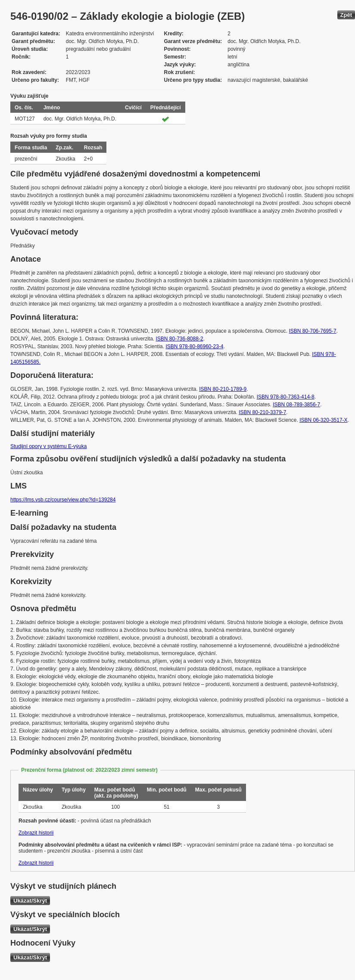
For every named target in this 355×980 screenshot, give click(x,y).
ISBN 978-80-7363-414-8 (286, 397)
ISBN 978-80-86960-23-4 (194, 346)
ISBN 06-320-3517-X (323, 420)
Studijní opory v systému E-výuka (48, 446)
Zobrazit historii (36, 833)
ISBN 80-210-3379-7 (262, 412)
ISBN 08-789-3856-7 (296, 405)
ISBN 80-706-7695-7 (313, 331)
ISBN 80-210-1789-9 (223, 389)
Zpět (346, 15)
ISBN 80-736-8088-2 (179, 339)
